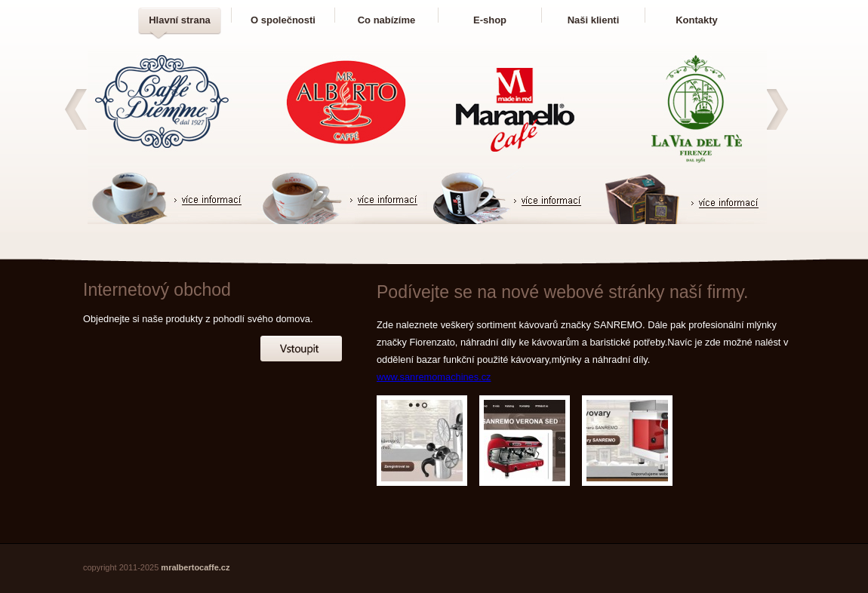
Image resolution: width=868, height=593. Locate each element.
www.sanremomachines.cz (434, 377)
